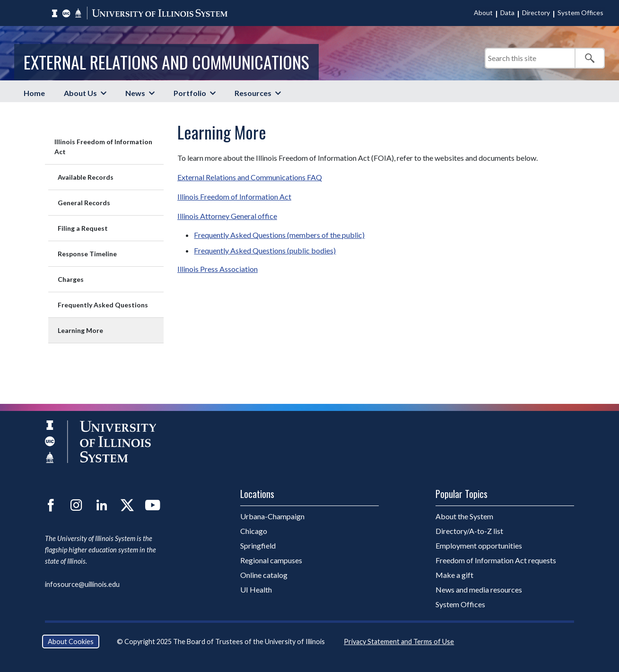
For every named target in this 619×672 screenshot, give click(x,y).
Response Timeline (87, 254)
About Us (80, 93)
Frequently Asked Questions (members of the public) (279, 235)
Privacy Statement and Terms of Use (399, 641)
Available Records (86, 177)
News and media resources (479, 589)
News (135, 93)
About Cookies (71, 641)
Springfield (258, 545)
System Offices (580, 13)
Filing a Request (83, 228)
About (483, 13)
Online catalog (264, 575)
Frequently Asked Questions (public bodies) (265, 250)
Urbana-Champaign (272, 516)
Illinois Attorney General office (227, 216)
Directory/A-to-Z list (469, 531)
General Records (84, 203)
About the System (464, 516)
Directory (536, 13)
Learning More (80, 330)
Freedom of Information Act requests (496, 560)
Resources (253, 93)
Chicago (254, 531)
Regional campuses (271, 560)
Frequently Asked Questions (103, 305)
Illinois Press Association (218, 269)
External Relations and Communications (166, 62)
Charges (71, 279)
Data (507, 13)
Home (34, 93)
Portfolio (190, 93)
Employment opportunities (479, 545)
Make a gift (454, 575)
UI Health (256, 589)
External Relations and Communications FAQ (250, 177)
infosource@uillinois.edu (82, 584)
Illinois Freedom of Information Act (103, 147)
